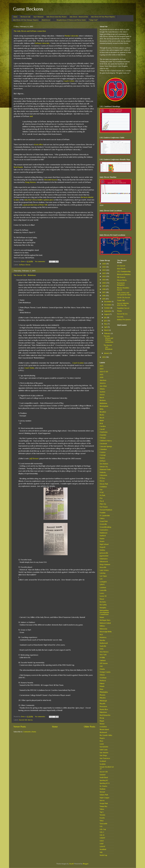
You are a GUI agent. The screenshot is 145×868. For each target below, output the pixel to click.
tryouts (102, 818)
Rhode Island (104, 729)
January (107, 353)
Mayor (102, 599)
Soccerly (120, 317)
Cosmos (103, 452)
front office (39, 145)
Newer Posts (20, 727)
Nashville (103, 646)
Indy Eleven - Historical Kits (79, 17)
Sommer (103, 775)
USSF (102, 844)
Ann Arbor (103, 386)
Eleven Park (104, 484)
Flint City (103, 504)
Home (15, 17)
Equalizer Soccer (123, 308)
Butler (102, 421)
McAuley (103, 602)
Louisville (103, 590)
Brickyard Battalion (124, 274)
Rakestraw (103, 712)
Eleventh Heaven (51, 180)
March (107, 330)
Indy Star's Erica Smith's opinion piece (39, 200)
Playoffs (103, 704)
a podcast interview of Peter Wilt (35, 205)
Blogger (86, 864)
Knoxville (103, 567)
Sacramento (104, 747)
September (108, 311)
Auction (102, 392)
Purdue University (72, 36)
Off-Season (104, 663)
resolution (103, 727)
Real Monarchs (105, 715)
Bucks (102, 415)
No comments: (40, 261)
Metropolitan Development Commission (104, 612)
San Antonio (104, 753)
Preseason (103, 706)
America (103, 383)
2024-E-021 (104, 372)
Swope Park (104, 803)
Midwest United (105, 623)
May (106, 324)
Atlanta (102, 389)
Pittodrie (103, 698)
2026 (104, 264)
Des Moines (104, 464)
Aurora (102, 395)
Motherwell (104, 643)
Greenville (103, 524)
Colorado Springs (106, 446)
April (106, 327)
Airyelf (71, 864)
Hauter (102, 539)
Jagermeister (104, 556)
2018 (104, 289)
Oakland (103, 660)
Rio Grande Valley (106, 735)
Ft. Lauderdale (105, 516)
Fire (101, 498)
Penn (101, 689)
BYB (101, 423)
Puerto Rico (104, 709)
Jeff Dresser (34, 459)
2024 (104, 270)
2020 (104, 283)
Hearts (102, 541)
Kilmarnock (104, 562)
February (107, 333)
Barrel (102, 398)
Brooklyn (103, 412)
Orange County (105, 672)
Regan (102, 721)
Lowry (102, 593)
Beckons (103, 400)
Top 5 (102, 812)
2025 (104, 267)
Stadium (103, 789)
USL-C (102, 832)
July (106, 317)
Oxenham (103, 678)
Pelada (102, 686)
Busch (102, 418)
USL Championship (124, 271)
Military (102, 626)
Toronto (102, 815)
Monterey (103, 637)
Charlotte (103, 435)
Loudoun (103, 587)
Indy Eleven (121, 269)
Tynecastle (103, 824)
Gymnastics (104, 530)
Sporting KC (104, 780)
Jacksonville (104, 553)
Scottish (103, 764)
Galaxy (102, 518)
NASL (102, 649)
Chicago (103, 438)
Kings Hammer (105, 564)
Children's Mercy (106, 441)
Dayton (102, 458)
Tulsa (102, 821)
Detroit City (104, 467)
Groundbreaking (105, 527)
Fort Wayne (104, 507)
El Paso (102, 478)
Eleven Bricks (122, 280)
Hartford (103, 536)
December (108, 302)
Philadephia (104, 692)
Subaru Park (104, 795)
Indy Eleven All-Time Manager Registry (26, 20)
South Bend (104, 777)
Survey (30, 720)
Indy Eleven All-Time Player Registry (103, 17)
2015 (104, 299)
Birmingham (104, 406)
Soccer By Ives (122, 314)
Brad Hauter (18, 167)
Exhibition (103, 487)
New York (103, 655)
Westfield (103, 849)
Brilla (101, 409)
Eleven (28, 265)
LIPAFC (102, 585)
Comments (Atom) (30, 732)
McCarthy (103, 605)
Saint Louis (104, 750)
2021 (104, 280)
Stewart (102, 792)
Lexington (103, 582)
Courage (103, 455)
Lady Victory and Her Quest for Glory (124, 294)
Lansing (103, 573)
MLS (101, 635)
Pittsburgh (103, 701)
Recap (102, 718)
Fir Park (102, 495)
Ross (101, 741)
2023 (104, 273)
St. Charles (103, 786)
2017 (104, 292)
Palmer (102, 683)
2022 (104, 276)
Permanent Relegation (121, 284)
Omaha (102, 669)
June (106, 321)
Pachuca (103, 681)
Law (101, 579)
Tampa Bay (103, 806)
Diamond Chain (105, 469)
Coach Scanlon (78, 363)
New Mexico (104, 652)
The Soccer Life (25, 17)
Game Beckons (28, 9)
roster (102, 744)
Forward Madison (106, 510)
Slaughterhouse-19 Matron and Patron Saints (71, 20)
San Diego (103, 755)
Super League (104, 798)
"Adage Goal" (93, 20)
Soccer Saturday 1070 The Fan (123, 304)
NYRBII (102, 658)
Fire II (102, 501)
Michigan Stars (105, 620)
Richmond (103, 732)
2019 (104, 286)
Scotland (103, 761)
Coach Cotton (69, 81)
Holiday (102, 550)
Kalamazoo (104, 559)
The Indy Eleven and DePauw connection (30, 31)
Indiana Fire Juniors (124, 320)
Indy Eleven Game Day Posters (57, 17)
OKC (101, 666)
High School (104, 544)
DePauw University (42, 43)
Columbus (103, 449)
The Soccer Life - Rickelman (25, 275)
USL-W (102, 835)
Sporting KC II (105, 783)
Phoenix (103, 695)
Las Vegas (103, 576)
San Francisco (105, 758)
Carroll (102, 429)
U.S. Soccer (121, 266)
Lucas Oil (103, 596)
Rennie (102, 724)
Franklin (103, 513)
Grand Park (104, 521)
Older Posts (90, 727)
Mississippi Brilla (106, 632)
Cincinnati (103, 444)
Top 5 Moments (38, 17)
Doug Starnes (30, 182)
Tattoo (102, 809)
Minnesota (103, 629)
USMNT (102, 838)
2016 (104, 296)
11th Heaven (121, 277)
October (107, 308)
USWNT (102, 847)
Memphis (103, 608)
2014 (104, 357)
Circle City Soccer (124, 297)
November (108, 305)
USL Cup (103, 829)
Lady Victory (104, 570)
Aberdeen (103, 380)
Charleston (104, 432)
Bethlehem (103, 403)
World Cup (103, 855)
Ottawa (102, 675)
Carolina (103, 426)
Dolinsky (103, 472)
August (107, 314)
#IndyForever (46, 20)
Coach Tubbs (29, 368)
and (31, 116)
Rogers (102, 738)
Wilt (101, 852)
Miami (102, 617)
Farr (101, 490)
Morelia (102, 640)
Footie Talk (121, 300)
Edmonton (103, 475)
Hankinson (104, 533)
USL (101, 826)
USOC (102, 841)
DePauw (22, 265)
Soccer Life (23, 720)
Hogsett (103, 547)
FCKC (102, 492)
